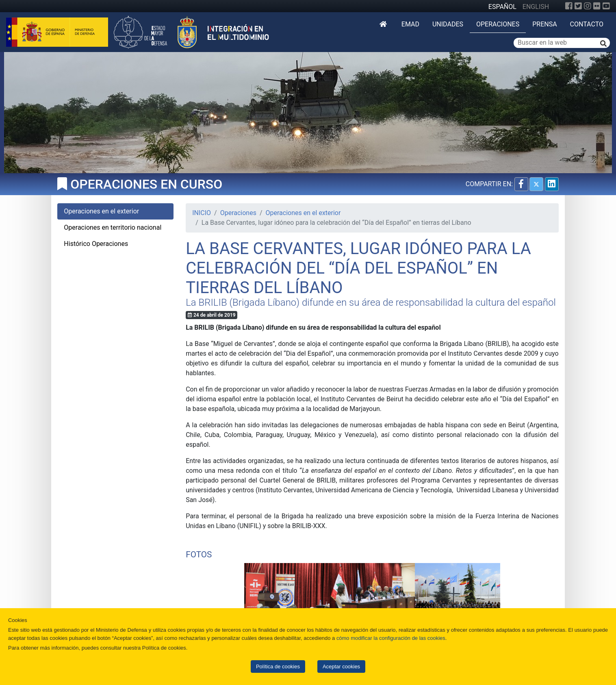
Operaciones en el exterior (303, 213)
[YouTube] (606, 6)
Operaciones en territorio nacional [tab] (113, 227)
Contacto (587, 24)
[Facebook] (569, 6)
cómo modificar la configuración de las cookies (391, 638)
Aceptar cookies (341, 667)
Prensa (544, 24)
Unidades (448, 24)
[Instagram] (588, 6)
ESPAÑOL (502, 7)
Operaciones (498, 24)
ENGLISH (536, 7)
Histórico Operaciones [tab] (96, 244)
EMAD (410, 24)
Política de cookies (278, 667)
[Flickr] (597, 6)
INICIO (202, 213)
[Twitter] (578, 6)
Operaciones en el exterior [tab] (101, 211)
